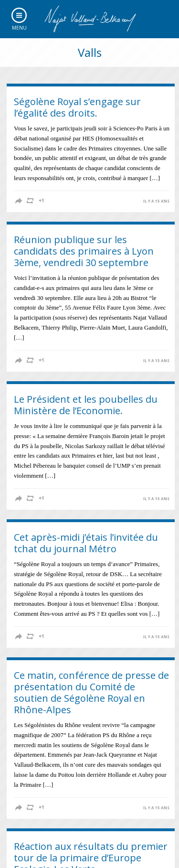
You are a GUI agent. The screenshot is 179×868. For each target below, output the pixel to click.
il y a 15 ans (156, 201)
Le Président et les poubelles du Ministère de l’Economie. (86, 405)
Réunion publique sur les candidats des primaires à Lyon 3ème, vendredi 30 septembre (84, 251)
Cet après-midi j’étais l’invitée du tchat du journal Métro (86, 543)
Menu (19, 28)
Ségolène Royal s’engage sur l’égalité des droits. (77, 107)
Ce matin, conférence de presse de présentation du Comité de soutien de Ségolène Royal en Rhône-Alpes (91, 692)
